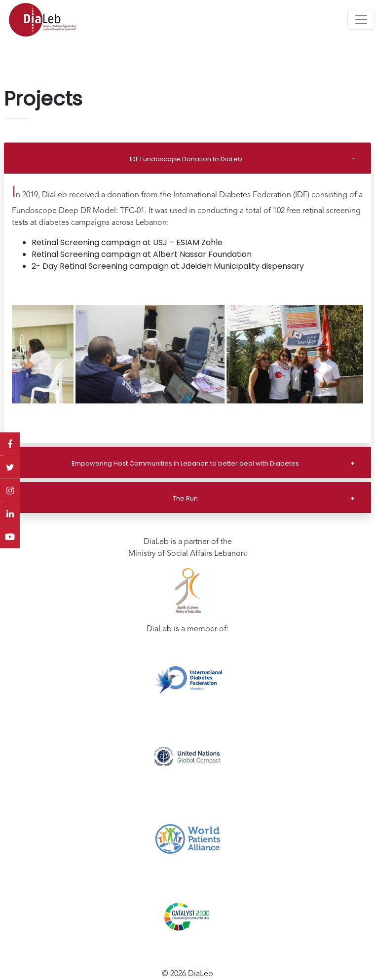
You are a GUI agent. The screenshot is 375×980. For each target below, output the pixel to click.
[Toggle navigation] (361, 20)
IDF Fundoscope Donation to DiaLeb (186, 159)
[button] (21, 354)
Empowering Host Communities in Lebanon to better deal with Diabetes (185, 463)
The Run (185, 498)
